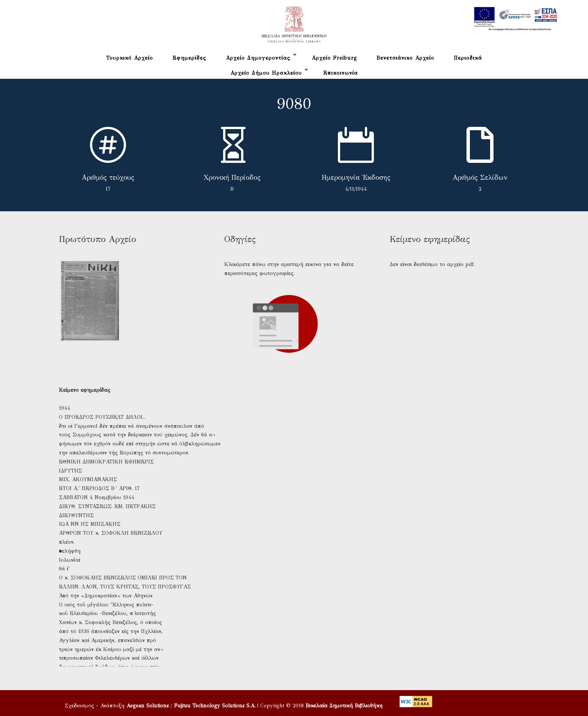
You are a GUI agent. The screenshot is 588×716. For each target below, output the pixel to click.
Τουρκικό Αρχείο (130, 58)
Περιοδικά (468, 58)
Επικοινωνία (340, 73)
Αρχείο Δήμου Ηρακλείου (266, 73)
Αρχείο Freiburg (334, 58)
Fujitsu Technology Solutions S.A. (215, 706)
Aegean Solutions (148, 706)
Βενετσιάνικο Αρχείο (405, 58)
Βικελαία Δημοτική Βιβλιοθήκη (344, 706)
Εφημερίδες (189, 58)
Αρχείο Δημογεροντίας (258, 58)
